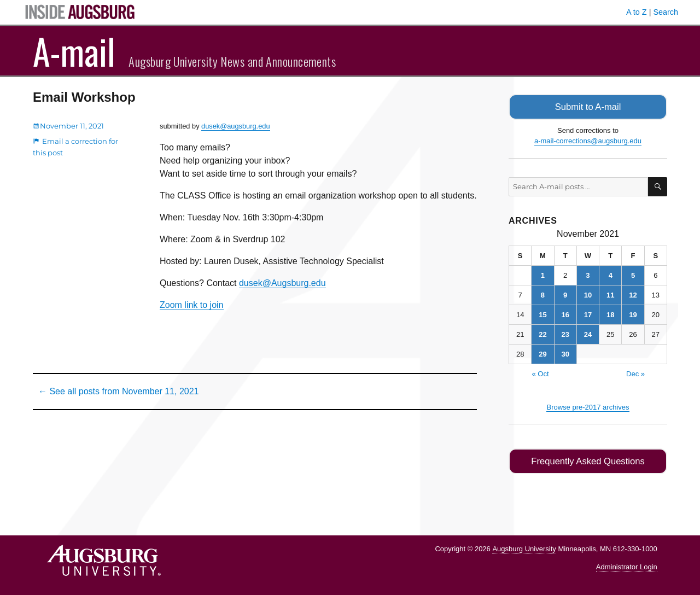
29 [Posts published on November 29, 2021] (542, 353)
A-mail (74, 51)
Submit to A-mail (588, 106)
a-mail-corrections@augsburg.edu (588, 140)
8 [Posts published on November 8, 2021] (543, 294)
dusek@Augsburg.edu (282, 283)
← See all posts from (118, 391)
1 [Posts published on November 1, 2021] (543, 274)
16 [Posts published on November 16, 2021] (565, 314)
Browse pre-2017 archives (588, 406)
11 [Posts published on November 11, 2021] (610, 294)
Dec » (635, 373)
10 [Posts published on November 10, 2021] (588, 294)
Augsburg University (524, 547)
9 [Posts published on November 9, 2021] (565, 294)
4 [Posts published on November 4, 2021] (611, 274)
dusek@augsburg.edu (235, 126)
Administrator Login (627, 565)
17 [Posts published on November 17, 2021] (588, 314)
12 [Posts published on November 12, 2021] (633, 294)
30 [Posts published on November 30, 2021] (565, 353)
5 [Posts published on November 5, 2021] (633, 274)
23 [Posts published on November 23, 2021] (565, 333)
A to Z (637, 12)
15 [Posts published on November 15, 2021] (542, 314)
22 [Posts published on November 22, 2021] (542, 333)
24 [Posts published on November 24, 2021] (588, 333)
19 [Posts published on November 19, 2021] (633, 314)
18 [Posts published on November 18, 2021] (610, 314)
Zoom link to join (192, 305)
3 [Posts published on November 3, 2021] (588, 274)
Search (666, 12)
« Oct (540, 373)
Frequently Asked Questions (588, 460)
